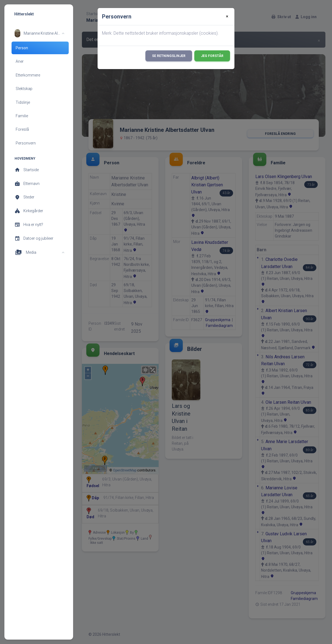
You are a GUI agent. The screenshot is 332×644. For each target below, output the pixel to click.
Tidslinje (23, 102)
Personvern (26, 143)
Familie (22, 116)
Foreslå (22, 129)
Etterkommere (28, 75)
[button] (39, 33)
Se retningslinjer (169, 56)
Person (22, 48)
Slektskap (24, 89)
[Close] (227, 17)
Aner (20, 61)
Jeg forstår (212, 56)
